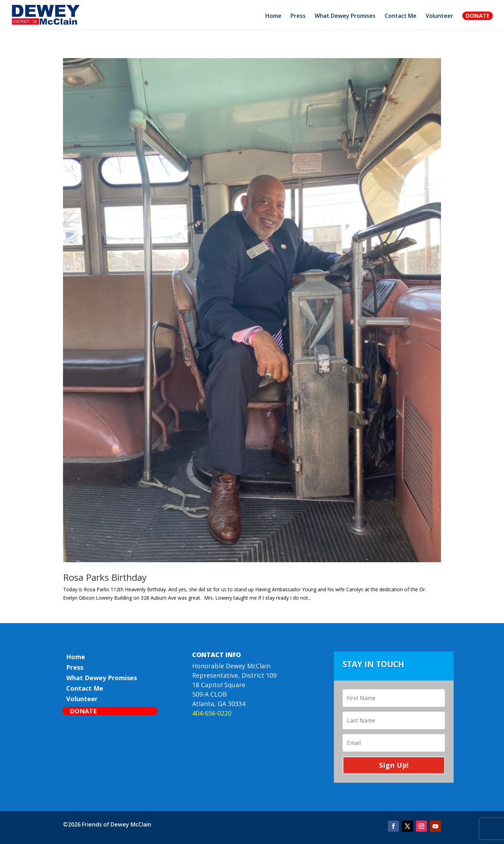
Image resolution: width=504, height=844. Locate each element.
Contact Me (401, 16)
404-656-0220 (212, 713)
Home (273, 16)
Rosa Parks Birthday (105, 577)
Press (298, 16)
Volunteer (439, 16)
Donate (478, 16)
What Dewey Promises (345, 16)
